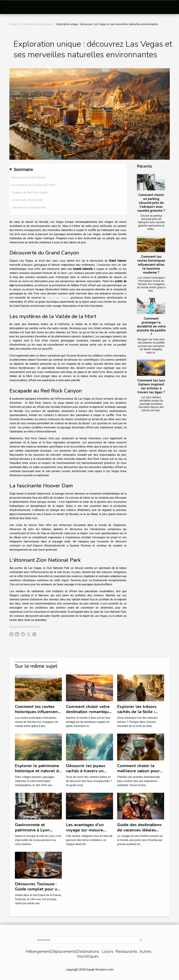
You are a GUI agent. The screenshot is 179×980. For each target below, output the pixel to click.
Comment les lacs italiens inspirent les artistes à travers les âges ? (151, 386)
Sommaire (23, 170)
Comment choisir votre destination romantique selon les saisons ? (88, 712)
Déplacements (63, 951)
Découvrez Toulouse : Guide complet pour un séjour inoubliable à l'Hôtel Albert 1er (37, 892)
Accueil (14, 24)
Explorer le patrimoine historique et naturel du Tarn (38, 771)
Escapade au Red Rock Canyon (30, 192)
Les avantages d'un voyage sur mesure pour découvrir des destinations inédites (86, 833)
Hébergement (38, 951)
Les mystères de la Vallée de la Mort (33, 185)
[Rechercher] (89, 940)
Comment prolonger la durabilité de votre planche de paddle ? (151, 326)
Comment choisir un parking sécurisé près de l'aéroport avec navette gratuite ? (151, 203)
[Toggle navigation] (10, 7)
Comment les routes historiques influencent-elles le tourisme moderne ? (151, 265)
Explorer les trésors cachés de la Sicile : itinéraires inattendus (138, 712)
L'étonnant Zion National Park (29, 208)
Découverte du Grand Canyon (28, 177)
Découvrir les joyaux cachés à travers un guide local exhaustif (86, 771)
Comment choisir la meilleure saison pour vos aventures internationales (138, 774)
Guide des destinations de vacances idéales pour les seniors (139, 830)
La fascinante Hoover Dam (27, 200)
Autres (145, 951)
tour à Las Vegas (58, 298)
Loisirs (107, 951)
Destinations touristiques (37, 24)
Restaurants (126, 951)
